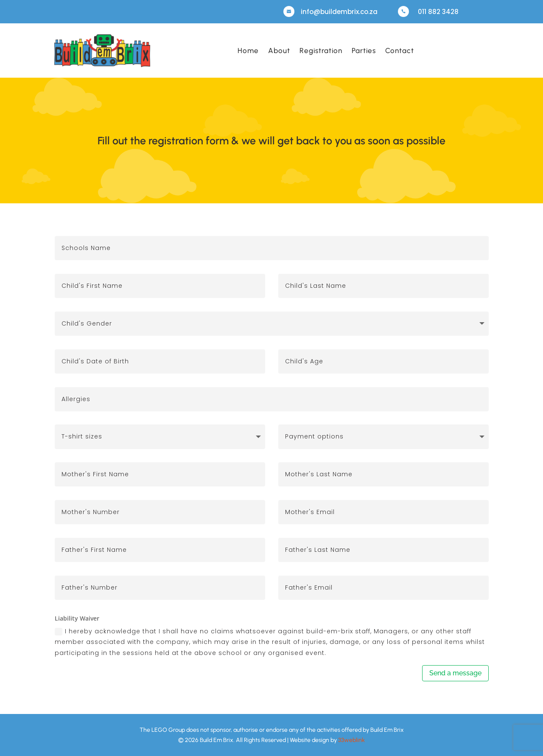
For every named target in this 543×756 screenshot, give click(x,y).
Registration (321, 51)
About (279, 51)
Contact (400, 51)
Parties (364, 51)
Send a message (455, 673)
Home (248, 51)
